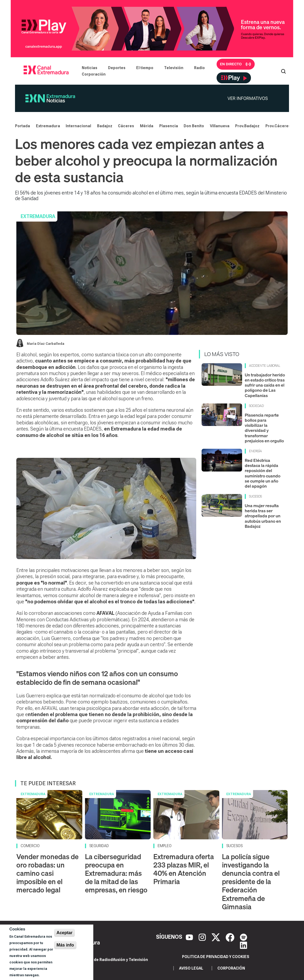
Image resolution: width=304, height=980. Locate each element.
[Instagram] (203, 937)
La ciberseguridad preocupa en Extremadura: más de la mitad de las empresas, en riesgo (116, 873)
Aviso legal (191, 968)
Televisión (174, 68)
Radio (199, 68)
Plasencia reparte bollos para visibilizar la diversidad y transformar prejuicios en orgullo (264, 428)
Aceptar (65, 933)
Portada (23, 126)
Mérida (147, 126)
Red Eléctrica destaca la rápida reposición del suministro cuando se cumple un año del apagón (263, 473)
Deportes (117, 68)
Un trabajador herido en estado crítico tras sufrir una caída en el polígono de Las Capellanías (265, 385)
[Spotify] (244, 937)
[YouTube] (190, 937)
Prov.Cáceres (278, 126)
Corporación (94, 74)
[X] (216, 937)
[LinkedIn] (244, 945)
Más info (65, 945)
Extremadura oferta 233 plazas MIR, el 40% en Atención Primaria (184, 869)
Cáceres (126, 126)
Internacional (78, 126)
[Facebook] (231, 937)
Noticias (90, 68)
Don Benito (194, 126)
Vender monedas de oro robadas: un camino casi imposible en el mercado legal (47, 873)
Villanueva (220, 126)
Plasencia (169, 126)
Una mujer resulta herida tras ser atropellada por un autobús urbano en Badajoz (263, 516)
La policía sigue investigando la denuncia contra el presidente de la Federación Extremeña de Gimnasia (251, 882)
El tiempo (145, 68)
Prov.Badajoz (247, 126)
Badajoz (105, 126)
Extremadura (48, 126)
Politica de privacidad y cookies (216, 957)
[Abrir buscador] (283, 71)
